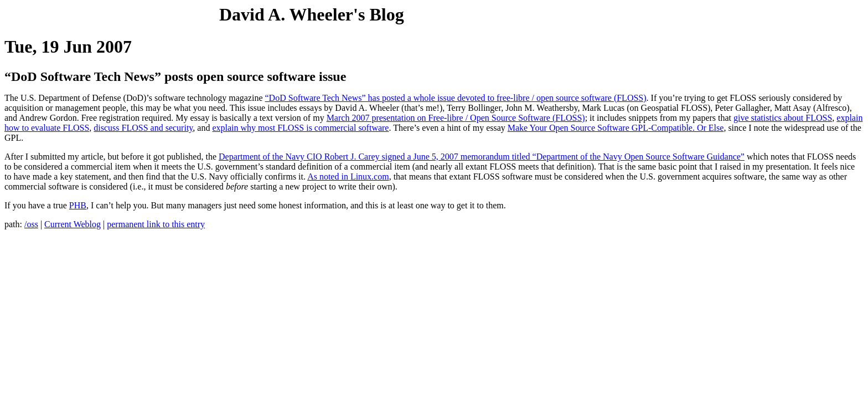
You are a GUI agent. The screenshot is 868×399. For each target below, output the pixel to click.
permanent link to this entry (156, 224)
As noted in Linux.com (348, 177)
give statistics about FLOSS (783, 118)
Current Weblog (73, 224)
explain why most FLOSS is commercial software (300, 128)
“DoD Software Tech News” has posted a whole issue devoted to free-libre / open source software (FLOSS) (456, 98)
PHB (78, 205)
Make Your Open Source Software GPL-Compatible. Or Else (616, 128)
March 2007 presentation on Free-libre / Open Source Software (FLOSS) (456, 118)
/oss (31, 224)
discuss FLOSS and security (143, 128)
